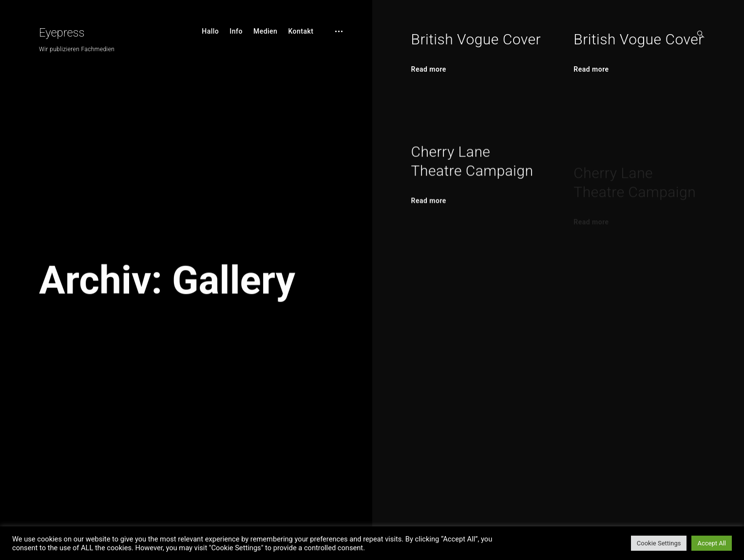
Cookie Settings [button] (659, 543)
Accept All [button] (712, 543)
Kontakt (301, 31)
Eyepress (62, 33)
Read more (429, 69)
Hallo (210, 31)
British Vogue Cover (476, 39)
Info (236, 31)
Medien (266, 31)
